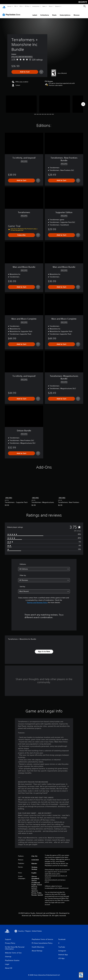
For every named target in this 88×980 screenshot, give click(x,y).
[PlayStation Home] (4, 6)
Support (57, 6)
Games (9, 6)
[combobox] (44, 567)
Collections (45, 13)
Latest (35, 13)
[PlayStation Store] (12, 12)
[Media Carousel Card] (21, 102)
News (44, 6)
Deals (54, 13)
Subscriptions (65, 13)
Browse (77, 13)
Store (50, 6)
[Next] (83, 102)
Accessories (36, 6)
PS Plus (27, 6)
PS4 (21, 6)
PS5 (15, 6)
